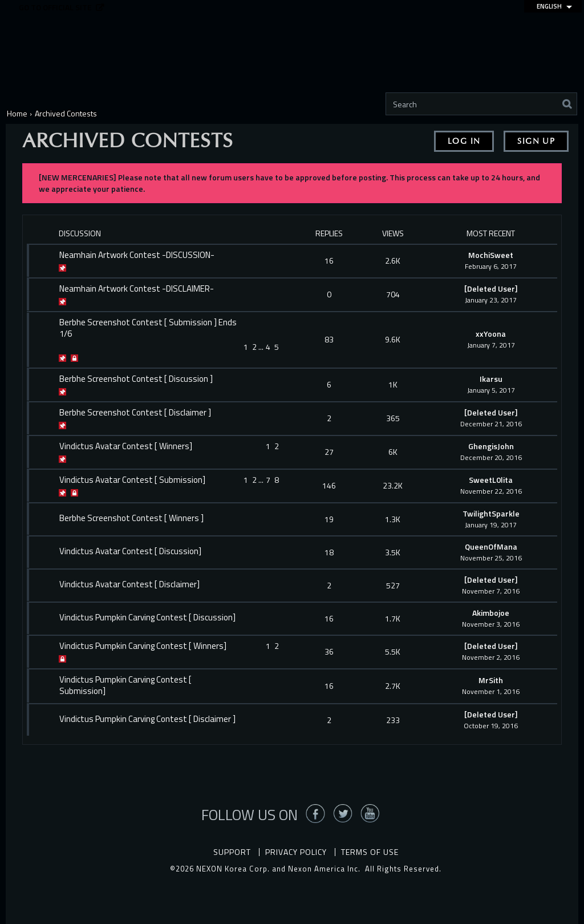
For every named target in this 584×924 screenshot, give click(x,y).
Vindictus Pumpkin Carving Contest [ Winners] (143, 646)
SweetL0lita (491, 480)
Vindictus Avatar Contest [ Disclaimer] (129, 584)
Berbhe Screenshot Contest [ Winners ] (131, 518)
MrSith (491, 680)
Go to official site (55, 8)
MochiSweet (491, 255)
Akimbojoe (491, 613)
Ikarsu (491, 379)
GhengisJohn (491, 446)
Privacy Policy (296, 852)
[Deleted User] (491, 289)
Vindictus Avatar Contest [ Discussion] (130, 551)
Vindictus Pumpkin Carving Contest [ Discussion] (147, 618)
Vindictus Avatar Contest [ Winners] (126, 446)
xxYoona (491, 334)
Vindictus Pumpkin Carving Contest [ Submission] (125, 685)
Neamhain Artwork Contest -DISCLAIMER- (137, 289)
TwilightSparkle (491, 513)
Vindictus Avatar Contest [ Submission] (132, 480)
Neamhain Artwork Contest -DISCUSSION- (137, 255)
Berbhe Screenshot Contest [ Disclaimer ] (135, 413)
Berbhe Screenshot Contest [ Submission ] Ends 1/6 (148, 328)
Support (232, 852)
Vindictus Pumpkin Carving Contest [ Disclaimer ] (147, 719)
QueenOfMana (491, 546)
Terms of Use (370, 852)
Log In (464, 141)
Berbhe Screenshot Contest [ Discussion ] (136, 379)
